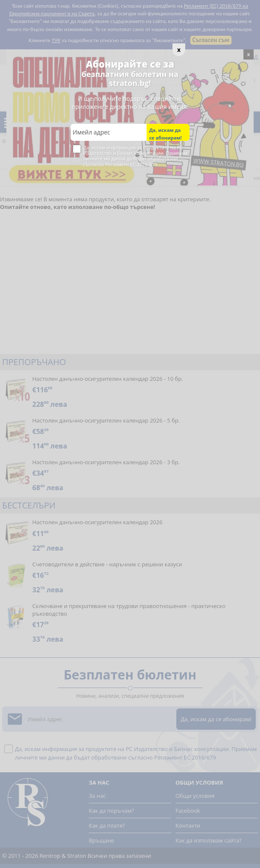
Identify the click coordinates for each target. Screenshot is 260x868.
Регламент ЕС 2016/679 (131, 164)
